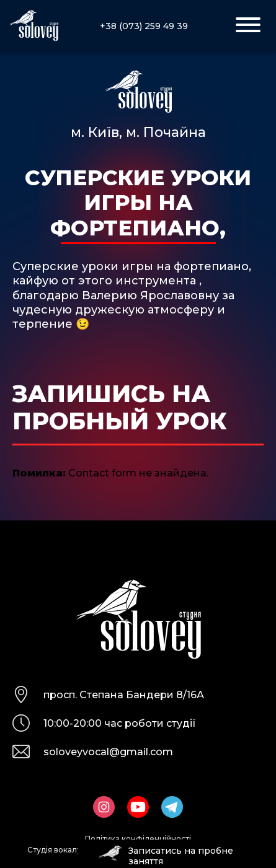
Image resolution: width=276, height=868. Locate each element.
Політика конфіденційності (138, 839)
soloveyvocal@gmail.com (108, 752)
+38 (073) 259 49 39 (144, 26)
